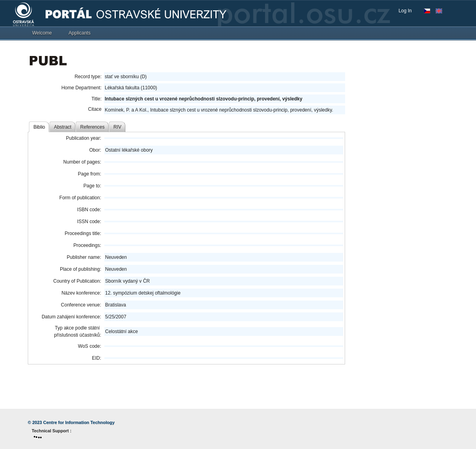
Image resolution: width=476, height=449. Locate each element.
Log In (405, 11)
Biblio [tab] (39, 127)
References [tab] (92, 127)
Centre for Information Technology (79, 422)
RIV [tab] (117, 127)
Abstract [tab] (63, 127)
